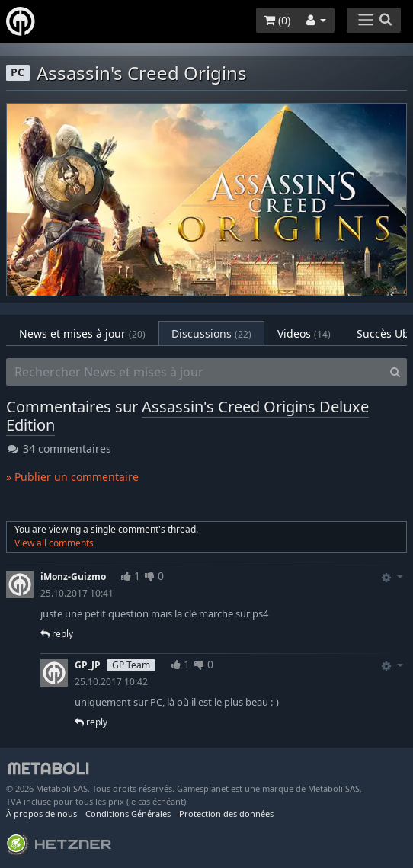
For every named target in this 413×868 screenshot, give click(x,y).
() (277, 20)
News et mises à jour (82, 333)
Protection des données (226, 814)
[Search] (395, 372)
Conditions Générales (128, 814)
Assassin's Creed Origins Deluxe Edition (187, 416)
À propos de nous (42, 814)
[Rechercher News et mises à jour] (195, 372)
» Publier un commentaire (72, 477)
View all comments (54, 543)
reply (57, 634)
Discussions (211, 333)
